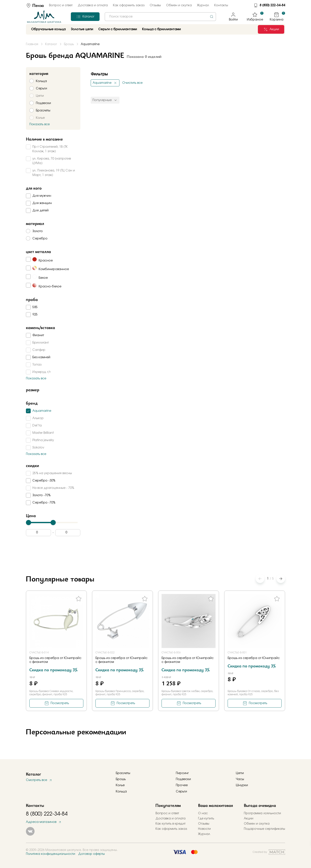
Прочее (182, 785)
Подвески (183, 779)
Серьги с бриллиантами (118, 29)
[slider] (29, 523)
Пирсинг (182, 773)
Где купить (206, 819)
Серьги (181, 792)
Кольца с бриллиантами (161, 29)
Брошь (121, 779)
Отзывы (155, 5)
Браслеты (123, 773)
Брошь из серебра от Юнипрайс (254, 658)
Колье (120, 785)
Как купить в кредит (171, 824)
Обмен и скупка (179, 5)
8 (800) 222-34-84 (272, 5)
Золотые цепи (82, 29)
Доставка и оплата (93, 5)
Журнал (203, 5)
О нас (203, 813)
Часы (240, 779)
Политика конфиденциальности (51, 854)
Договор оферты (91, 854)
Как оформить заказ (129, 5)
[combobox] (160, 17)
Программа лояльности (262, 813)
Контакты (221, 5)
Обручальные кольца (48, 29)
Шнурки (242, 785)
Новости (204, 829)
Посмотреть (60, 703)
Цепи (240, 773)
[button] (281, 579)
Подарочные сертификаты (264, 829)
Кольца (121, 792)
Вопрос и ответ (61, 5)
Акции (249, 819)
